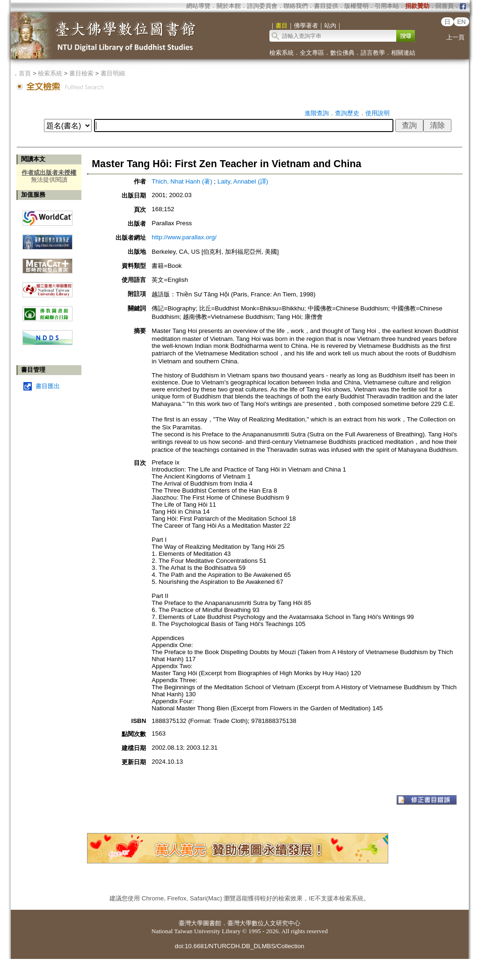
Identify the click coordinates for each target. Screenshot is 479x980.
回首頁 (445, 6)
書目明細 (113, 73)
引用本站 (387, 6)
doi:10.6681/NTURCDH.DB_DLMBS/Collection (239, 946)
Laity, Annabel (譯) (243, 181)
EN (461, 22)
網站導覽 (198, 6)
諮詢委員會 (262, 6)
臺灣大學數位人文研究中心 (264, 923)
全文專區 (312, 53)
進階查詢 (317, 113)
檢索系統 (282, 53)
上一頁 (455, 37)
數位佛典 (342, 53)
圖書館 (212, 923)
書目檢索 (81, 73)
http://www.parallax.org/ (184, 237)
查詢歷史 (347, 113)
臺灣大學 (191, 923)
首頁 (25, 73)
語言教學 (373, 53)
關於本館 (229, 6)
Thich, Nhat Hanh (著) (182, 181)
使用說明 (377, 113)
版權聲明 (356, 6)
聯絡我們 (296, 6)
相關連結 (403, 53)
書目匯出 (48, 386)
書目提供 (326, 6)
